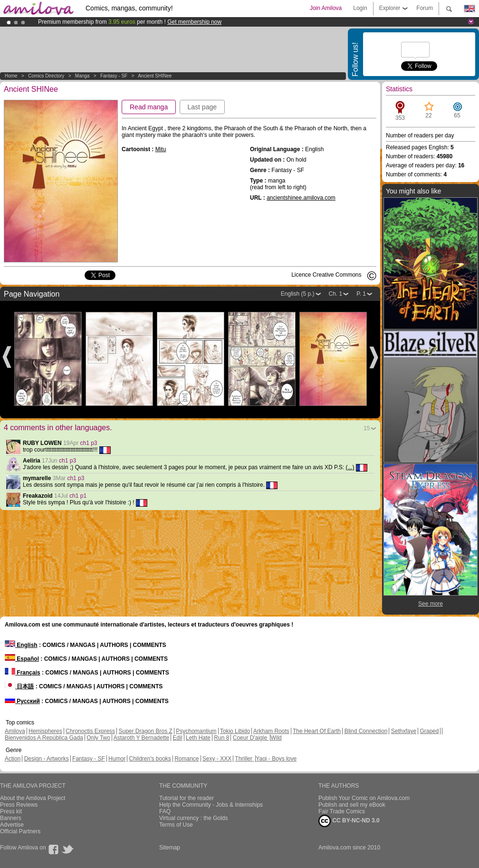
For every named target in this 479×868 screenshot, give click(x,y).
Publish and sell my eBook (352, 805)
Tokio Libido (235, 731)
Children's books (150, 759)
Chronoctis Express (90, 731)
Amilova (15, 731)
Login (360, 8)
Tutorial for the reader (187, 798)
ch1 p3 (89, 443)
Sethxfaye (404, 731)
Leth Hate (198, 738)
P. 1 (361, 294)
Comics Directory (46, 76)
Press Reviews (19, 805)
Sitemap (170, 848)
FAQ (165, 811)
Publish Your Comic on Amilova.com (364, 798)
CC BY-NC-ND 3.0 (349, 821)
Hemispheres (45, 731)
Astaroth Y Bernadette (142, 738)
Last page (202, 107)
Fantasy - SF (114, 76)
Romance (187, 759)
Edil (178, 738)
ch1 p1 (78, 496)
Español (22, 659)
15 (367, 428)
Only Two (98, 738)
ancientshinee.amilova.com (301, 198)
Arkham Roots (271, 731)
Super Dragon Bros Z (145, 731)
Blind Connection (366, 731)
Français (23, 673)
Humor (117, 759)
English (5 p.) (298, 294)
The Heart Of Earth (317, 731)
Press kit (11, 811)
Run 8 (221, 738)
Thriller (244, 759)
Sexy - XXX (217, 759)
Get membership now (194, 22)
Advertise (12, 825)
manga (82, 76)
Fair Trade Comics (342, 811)
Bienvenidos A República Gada (44, 738)
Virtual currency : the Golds (194, 818)
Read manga (149, 107)
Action (13, 759)
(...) (350, 467)
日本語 (19, 686)
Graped (429, 731)
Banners (11, 818)
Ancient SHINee (155, 76)
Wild (276, 738)
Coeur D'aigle (251, 738)
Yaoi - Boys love (276, 759)
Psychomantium (196, 731)
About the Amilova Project (33, 798)
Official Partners (20, 831)
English (21, 645)
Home (11, 76)
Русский (22, 701)
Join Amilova (326, 8)
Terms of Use (176, 825)
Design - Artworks (47, 759)
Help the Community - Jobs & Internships (211, 805)
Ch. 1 (336, 294)
